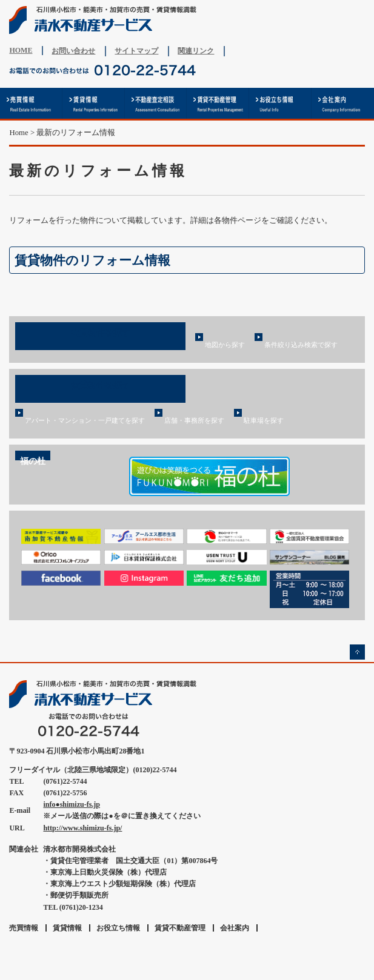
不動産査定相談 (156, 103)
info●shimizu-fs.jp (72, 804)
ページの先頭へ (357, 652)
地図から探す (225, 345)
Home (18, 133)
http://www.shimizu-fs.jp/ (82, 828)
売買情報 (31, 103)
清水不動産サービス (106, 20)
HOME (21, 50)
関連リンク (196, 51)
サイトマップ (136, 51)
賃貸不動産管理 (218, 103)
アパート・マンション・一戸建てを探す (85, 420)
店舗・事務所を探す (194, 420)
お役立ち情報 (280, 103)
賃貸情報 (94, 103)
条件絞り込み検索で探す (301, 345)
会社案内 (343, 103)
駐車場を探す (264, 420)
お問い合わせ (73, 51)
